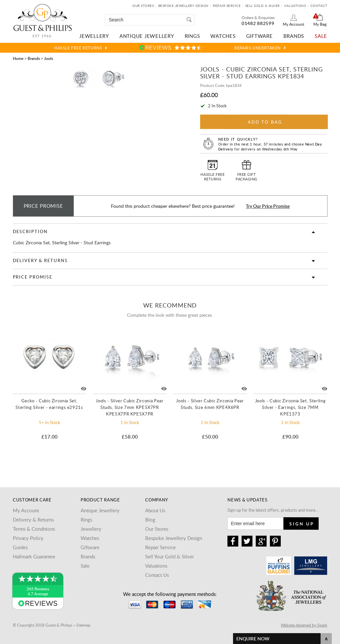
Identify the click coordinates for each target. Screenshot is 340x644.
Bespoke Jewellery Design (183, 6)
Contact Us (157, 575)
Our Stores (143, 6)
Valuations (295, 6)
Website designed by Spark (304, 625)
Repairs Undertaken (258, 48)
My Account (293, 24)
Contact (319, 6)
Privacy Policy (28, 538)
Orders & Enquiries (258, 17)
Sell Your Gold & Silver (170, 556)
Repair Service (227, 6)
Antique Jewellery (147, 36)
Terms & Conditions (34, 529)
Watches (223, 36)
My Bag (320, 24)
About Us (155, 510)
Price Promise (33, 277)
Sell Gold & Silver (262, 6)
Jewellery (94, 36)
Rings (192, 36)
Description (30, 231)
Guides (20, 547)
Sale (321, 36)
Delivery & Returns (40, 260)
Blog (150, 520)
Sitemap (83, 625)
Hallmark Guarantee (34, 556)
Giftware (260, 36)
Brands (294, 36)
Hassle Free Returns (78, 48)
